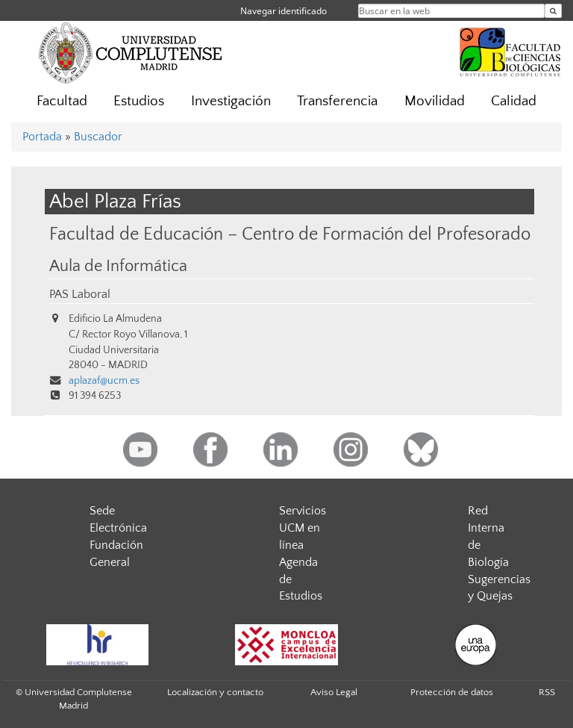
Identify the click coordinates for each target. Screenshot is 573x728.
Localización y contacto (215, 692)
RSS (547, 692)
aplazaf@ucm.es (104, 381)
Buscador (98, 137)
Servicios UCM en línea (303, 528)
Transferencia (337, 101)
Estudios (139, 101)
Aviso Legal (334, 692)
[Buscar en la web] (553, 11)
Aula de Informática (118, 267)
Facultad (62, 101)
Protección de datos (452, 692)
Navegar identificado (284, 11)
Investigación (231, 101)
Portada (42, 137)
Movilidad (435, 101)
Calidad (514, 101)
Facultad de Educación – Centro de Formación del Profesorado (290, 234)
